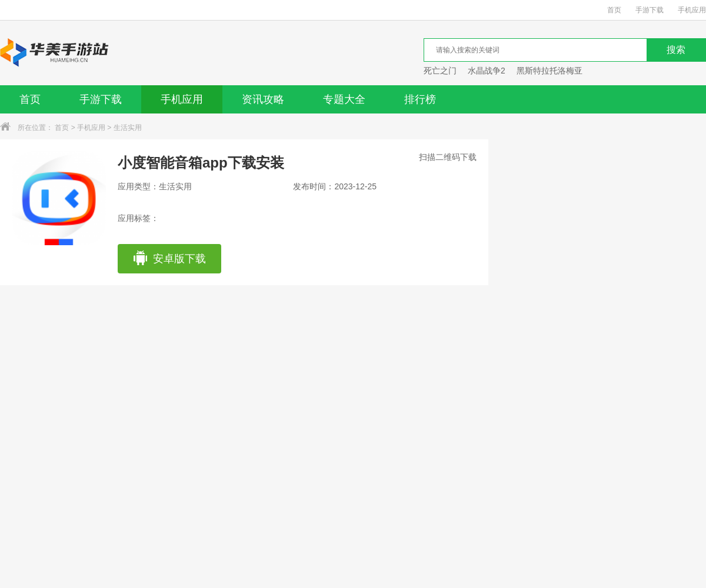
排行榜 (420, 99)
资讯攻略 (263, 99)
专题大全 (344, 99)
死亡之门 (440, 71)
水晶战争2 (487, 71)
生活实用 (128, 128)
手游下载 (650, 10)
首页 (614, 10)
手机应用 (692, 10)
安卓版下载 (169, 259)
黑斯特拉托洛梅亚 (550, 71)
